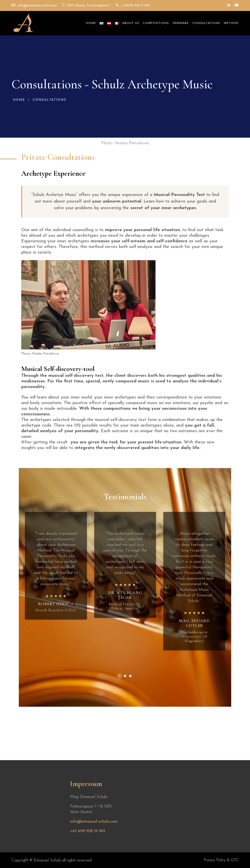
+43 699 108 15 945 (88, 831)
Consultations (206, 23)
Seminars (181, 23)
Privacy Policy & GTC (221, 860)
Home (91, 23)
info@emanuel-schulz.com (34, 5)
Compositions (156, 23)
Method (231, 23)
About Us (131, 23)
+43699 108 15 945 (133, 5)
